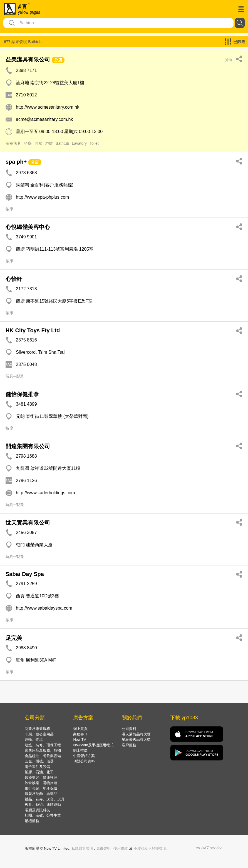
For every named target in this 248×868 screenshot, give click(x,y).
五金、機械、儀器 (39, 761)
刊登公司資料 (84, 761)
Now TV (80, 739)
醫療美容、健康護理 (41, 778)
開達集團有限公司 (28, 446)
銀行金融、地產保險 (41, 788)
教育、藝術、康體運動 (43, 805)
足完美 (14, 638)
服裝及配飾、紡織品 (41, 794)
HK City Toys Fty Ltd (33, 330)
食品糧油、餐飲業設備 (43, 756)
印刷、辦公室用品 (39, 734)
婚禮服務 (32, 821)
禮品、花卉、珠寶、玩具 (45, 799)
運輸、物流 (34, 739)
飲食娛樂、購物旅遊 (41, 783)
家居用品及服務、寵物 (43, 750)
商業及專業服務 (37, 729)
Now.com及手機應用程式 (93, 745)
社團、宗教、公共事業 (43, 815)
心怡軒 (14, 279)
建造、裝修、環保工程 (43, 745)
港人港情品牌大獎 (136, 734)
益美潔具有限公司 (28, 59)
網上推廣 (80, 750)
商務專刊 (80, 734)
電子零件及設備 (37, 767)
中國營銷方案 (84, 756)
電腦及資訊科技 (37, 810)
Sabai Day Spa (25, 574)
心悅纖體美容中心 (28, 227)
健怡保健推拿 (22, 394)
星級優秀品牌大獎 (136, 739)
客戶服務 (129, 745)
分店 (58, 60)
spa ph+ (16, 162)
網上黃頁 (80, 729)
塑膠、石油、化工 (39, 772)
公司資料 (129, 729)
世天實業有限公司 (28, 523)
